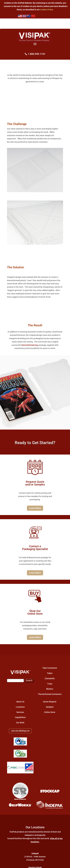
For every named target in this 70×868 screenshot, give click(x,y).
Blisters (50, 689)
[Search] (15, 681)
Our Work (20, 723)
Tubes (50, 673)
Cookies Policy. (47, 10)
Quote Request (50, 702)
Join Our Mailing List (20, 731)
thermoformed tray (30, 345)
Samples (50, 707)
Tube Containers (50, 668)
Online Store (50, 712)
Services (20, 712)
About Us (20, 702)
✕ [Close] (67, 6)
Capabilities (20, 717)
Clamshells (50, 678)
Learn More (35, 508)
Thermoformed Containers (50, 694)
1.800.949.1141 (37, 54)
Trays (50, 684)
